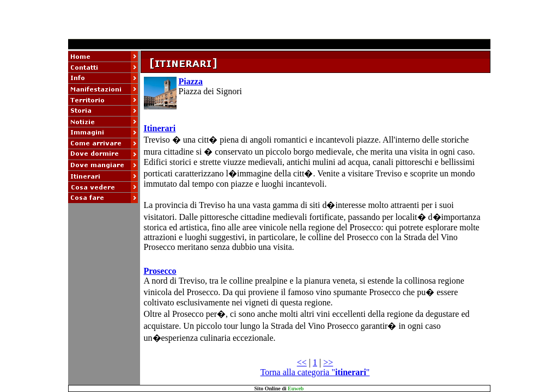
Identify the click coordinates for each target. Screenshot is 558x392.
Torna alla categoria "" (315, 372)
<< (302, 362)
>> (328, 362)
